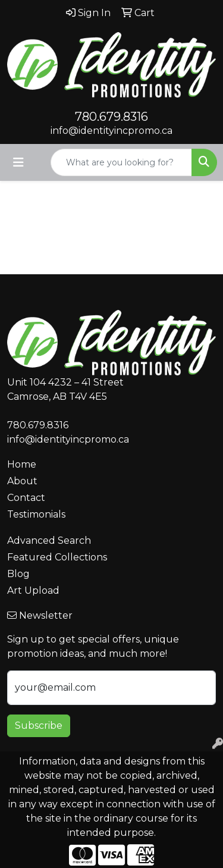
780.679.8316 (111, 117)
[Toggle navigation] (18, 162)
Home (22, 464)
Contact (26, 498)
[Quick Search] (121, 162)
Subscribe (39, 726)
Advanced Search (49, 540)
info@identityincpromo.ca (111, 131)
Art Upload (33, 590)
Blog (18, 574)
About (22, 481)
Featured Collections (57, 557)
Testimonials (36, 514)
